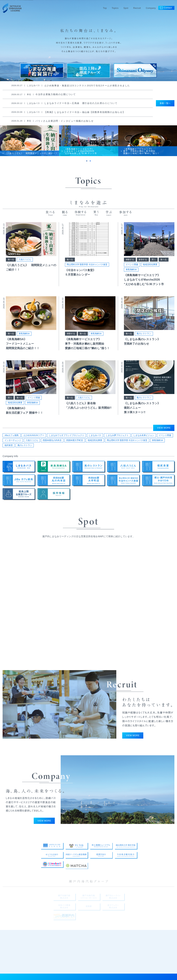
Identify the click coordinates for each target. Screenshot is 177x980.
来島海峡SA (131, 275)
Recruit (137, 8)
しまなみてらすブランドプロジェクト (67, 437)
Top (105, 8)
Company (151, 8)
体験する (130, 265)
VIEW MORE (164, 430)
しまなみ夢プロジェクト (117, 437)
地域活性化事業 (150, 270)
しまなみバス (95, 437)
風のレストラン (144, 339)
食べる (11, 265)
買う (154, 265)
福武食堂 (9, 447)
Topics (115, 8)
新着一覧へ (165, 103)
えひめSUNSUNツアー (34, 437)
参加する (143, 265)
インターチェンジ (13, 442)
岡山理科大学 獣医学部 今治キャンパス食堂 (87, 270)
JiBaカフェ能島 (12, 437)
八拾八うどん (25, 265)
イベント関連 (132, 270)
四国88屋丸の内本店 (52, 442)
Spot (126, 8)
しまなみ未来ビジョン (144, 437)
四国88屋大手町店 (75, 442)
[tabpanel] (30, 145)
